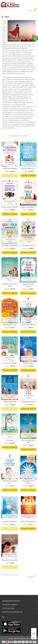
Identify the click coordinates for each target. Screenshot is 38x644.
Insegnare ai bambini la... (28, 207)
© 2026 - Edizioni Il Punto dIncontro (19, 639)
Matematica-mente (28, 245)
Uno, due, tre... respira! (10, 363)
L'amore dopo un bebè (28, 402)
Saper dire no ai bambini (10, 560)
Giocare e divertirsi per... (28, 522)
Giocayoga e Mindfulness (10, 245)
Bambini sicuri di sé (10, 402)
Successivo (32, 577)
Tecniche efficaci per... (28, 168)
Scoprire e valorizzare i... (10, 522)
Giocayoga (10, 440)
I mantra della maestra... (28, 325)
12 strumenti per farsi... (10, 325)
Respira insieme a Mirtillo (10, 207)
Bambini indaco (28, 363)
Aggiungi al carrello (10, 176)
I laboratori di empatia (10, 168)
